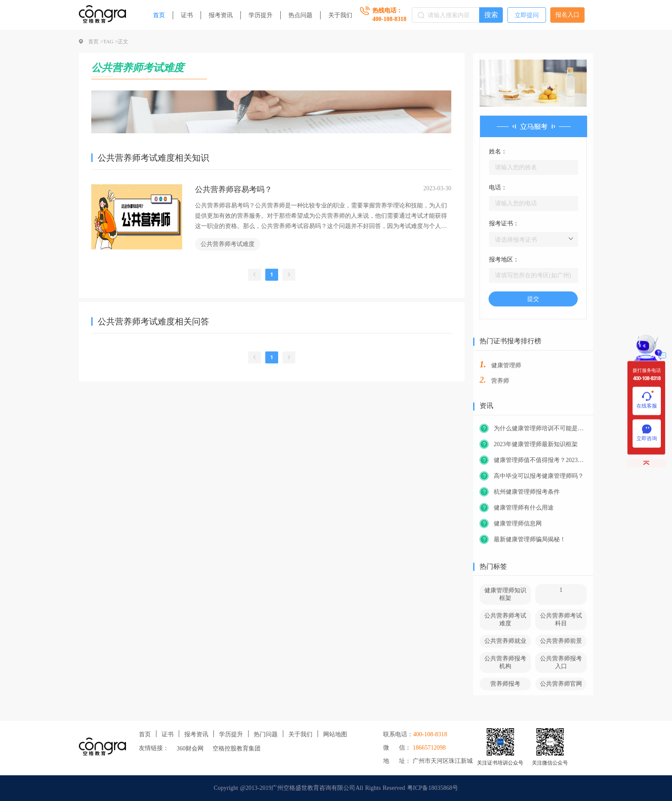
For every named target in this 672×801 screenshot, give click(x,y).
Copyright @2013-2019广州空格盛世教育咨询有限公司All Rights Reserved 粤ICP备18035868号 (336, 788)
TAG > (111, 42)
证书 (187, 15)
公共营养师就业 (505, 641)
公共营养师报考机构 (505, 662)
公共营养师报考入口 (561, 662)
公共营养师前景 (561, 641)
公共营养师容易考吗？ (234, 189)
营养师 (500, 381)
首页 (159, 15)
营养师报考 (505, 684)
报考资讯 (221, 15)
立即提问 (527, 15)
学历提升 (261, 15)
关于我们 (340, 15)
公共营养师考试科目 (561, 619)
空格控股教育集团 (237, 748)
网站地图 (335, 734)
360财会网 (190, 748)
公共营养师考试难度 (228, 244)
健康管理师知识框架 (505, 594)
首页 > (96, 42)
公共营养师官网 (561, 684)
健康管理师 (506, 365)
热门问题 (266, 734)
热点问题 (300, 15)
